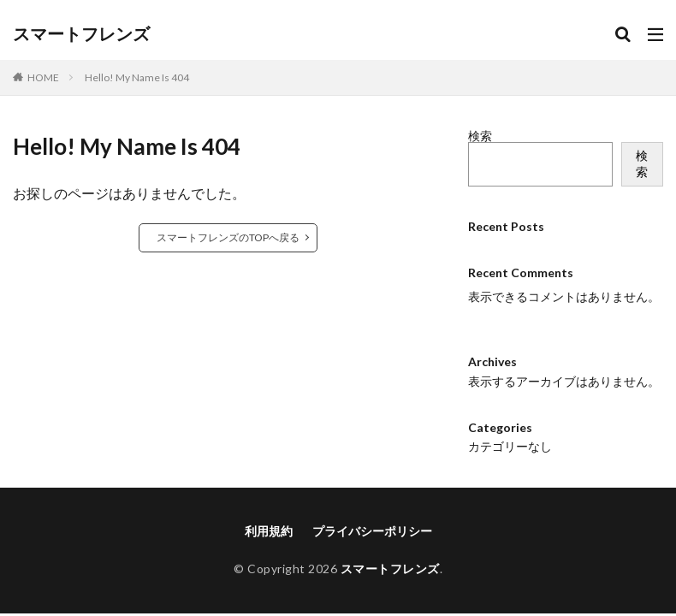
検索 (480, 136)
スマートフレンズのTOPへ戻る (228, 237)
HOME (43, 77)
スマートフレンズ (81, 34)
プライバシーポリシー (372, 516)
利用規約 (269, 516)
